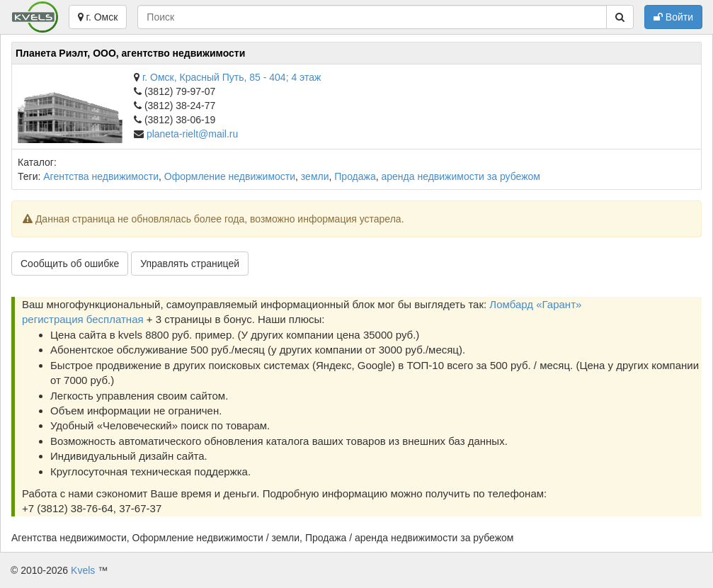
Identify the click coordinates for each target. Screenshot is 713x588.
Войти (673, 17)
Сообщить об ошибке (70, 264)
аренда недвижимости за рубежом (461, 176)
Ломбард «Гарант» (535, 304)
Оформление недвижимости (230, 176)
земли (315, 176)
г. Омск (98, 17)
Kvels (83, 570)
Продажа (355, 176)
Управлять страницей (190, 264)
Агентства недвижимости (101, 176)
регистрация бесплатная (83, 319)
